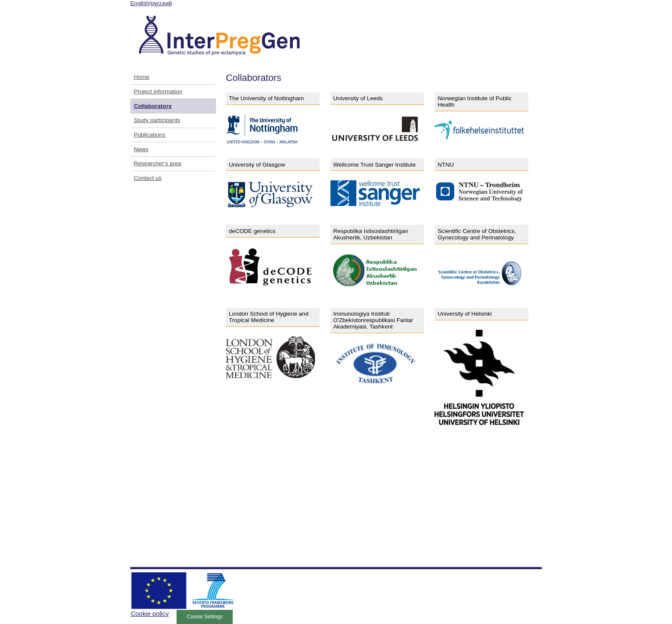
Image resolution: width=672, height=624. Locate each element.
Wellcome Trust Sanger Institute (375, 165)
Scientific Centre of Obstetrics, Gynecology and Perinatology (477, 234)
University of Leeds (358, 98)
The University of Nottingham (266, 98)
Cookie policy (150, 614)
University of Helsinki (465, 314)
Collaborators (153, 106)
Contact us (148, 178)
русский (161, 3)
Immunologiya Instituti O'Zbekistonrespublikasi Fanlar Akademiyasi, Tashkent (373, 320)
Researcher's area (157, 163)
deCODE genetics (252, 231)
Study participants (157, 120)
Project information (158, 91)
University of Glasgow (257, 165)
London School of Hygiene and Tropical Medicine (269, 317)
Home (141, 77)
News (141, 149)
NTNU (446, 165)
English (140, 3)
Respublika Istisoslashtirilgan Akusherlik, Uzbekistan (371, 234)
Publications (149, 135)
